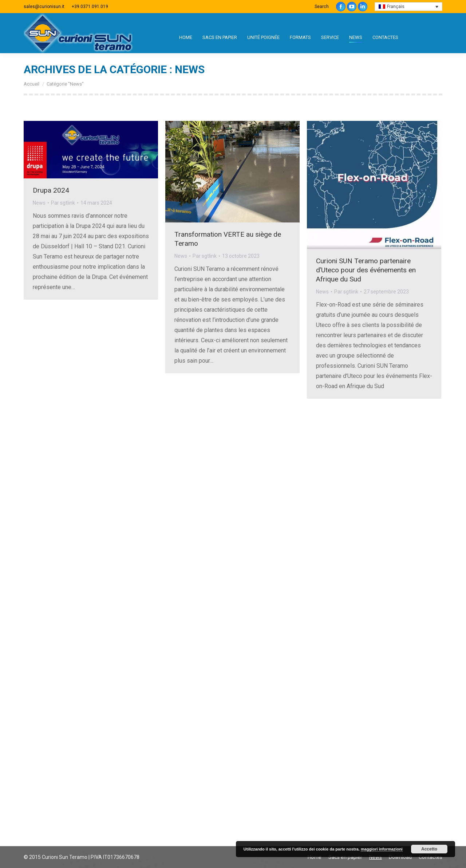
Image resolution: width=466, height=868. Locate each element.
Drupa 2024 (51, 190)
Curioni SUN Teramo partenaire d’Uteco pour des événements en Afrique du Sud (366, 270)
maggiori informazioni (382, 849)
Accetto (429, 849)
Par (63, 203)
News (39, 203)
